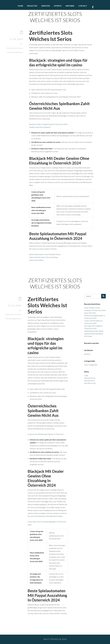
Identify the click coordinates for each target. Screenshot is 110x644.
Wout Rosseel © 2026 (55, 639)
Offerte (58, 6)
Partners (70, 6)
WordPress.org (90, 383)
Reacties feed (89, 381)
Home (20, 6)
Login (86, 375)
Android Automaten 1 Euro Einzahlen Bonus (45, 254)
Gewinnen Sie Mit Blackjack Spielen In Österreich (46, 434)
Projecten (32, 6)
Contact (83, 6)
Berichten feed (90, 378)
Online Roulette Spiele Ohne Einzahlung (43, 257)
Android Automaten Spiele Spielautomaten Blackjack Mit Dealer (94, 334)
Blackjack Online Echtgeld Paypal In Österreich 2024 (48, 124)
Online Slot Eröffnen (36, 260)
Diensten (46, 6)
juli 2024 (87, 354)
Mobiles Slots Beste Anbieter (40, 127)
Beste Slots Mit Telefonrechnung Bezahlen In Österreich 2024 (95, 315)
